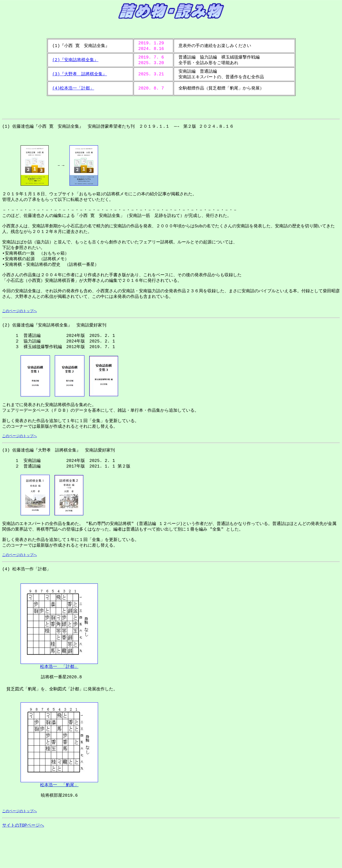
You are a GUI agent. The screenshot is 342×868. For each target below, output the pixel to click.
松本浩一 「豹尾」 (59, 818)
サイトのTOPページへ (23, 861)
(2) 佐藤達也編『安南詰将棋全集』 (37, 342)
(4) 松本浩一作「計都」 (26, 598)
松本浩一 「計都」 (59, 696)
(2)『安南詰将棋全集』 (75, 60)
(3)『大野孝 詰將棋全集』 (80, 74)
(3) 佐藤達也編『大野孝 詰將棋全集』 (41, 473)
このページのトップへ (20, 327)
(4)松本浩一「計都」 (73, 88)
